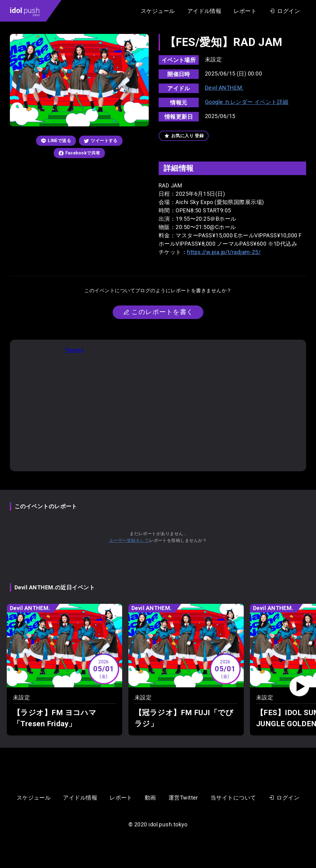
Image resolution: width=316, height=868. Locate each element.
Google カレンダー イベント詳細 (247, 102)
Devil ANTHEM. (224, 88)
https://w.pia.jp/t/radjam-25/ (224, 252)
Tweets (74, 350)
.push (25, 11)
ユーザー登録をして (129, 540)
